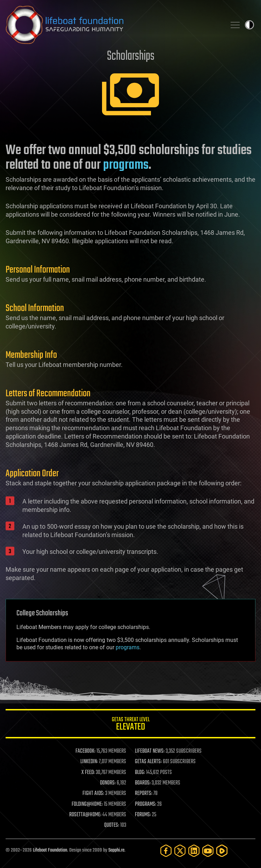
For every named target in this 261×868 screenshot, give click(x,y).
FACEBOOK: (85, 751)
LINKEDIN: (89, 762)
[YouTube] (208, 851)
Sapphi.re (116, 850)
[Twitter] (180, 851)
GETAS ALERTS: (148, 762)
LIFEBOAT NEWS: (150, 751)
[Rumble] (222, 851)
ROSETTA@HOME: (85, 815)
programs (126, 165)
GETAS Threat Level (130, 725)
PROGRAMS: (146, 804)
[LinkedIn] (194, 851)
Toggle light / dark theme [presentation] (249, 25)
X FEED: (88, 773)
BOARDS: (143, 783)
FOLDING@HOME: (87, 804)
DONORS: (108, 783)
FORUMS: (143, 815)
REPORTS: (144, 794)
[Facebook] (166, 851)
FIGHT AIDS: (93, 794)
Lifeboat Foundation (50, 850)
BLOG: (140, 773)
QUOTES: (112, 825)
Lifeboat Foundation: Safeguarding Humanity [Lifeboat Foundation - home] (113, 25)
